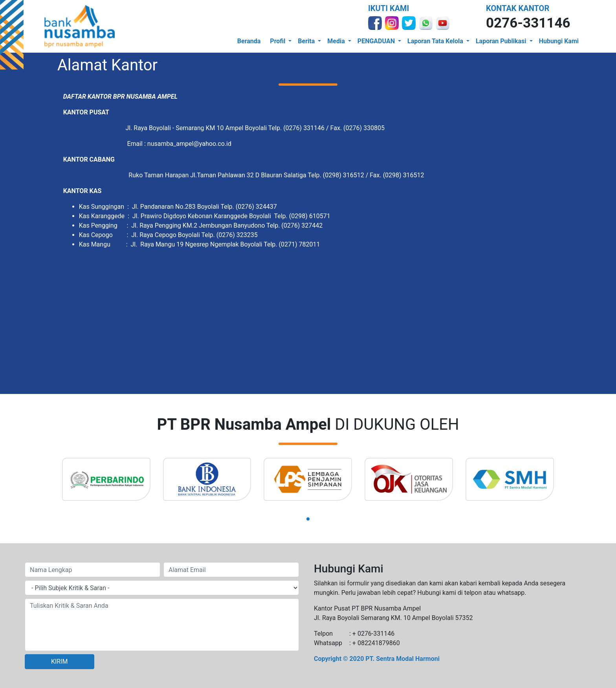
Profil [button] (278, 41)
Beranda (249, 41)
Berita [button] (307, 41)
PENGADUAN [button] (377, 41)
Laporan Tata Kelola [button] (436, 41)
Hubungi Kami (559, 41)
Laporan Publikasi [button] (502, 41)
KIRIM (60, 661)
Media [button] (337, 41)
